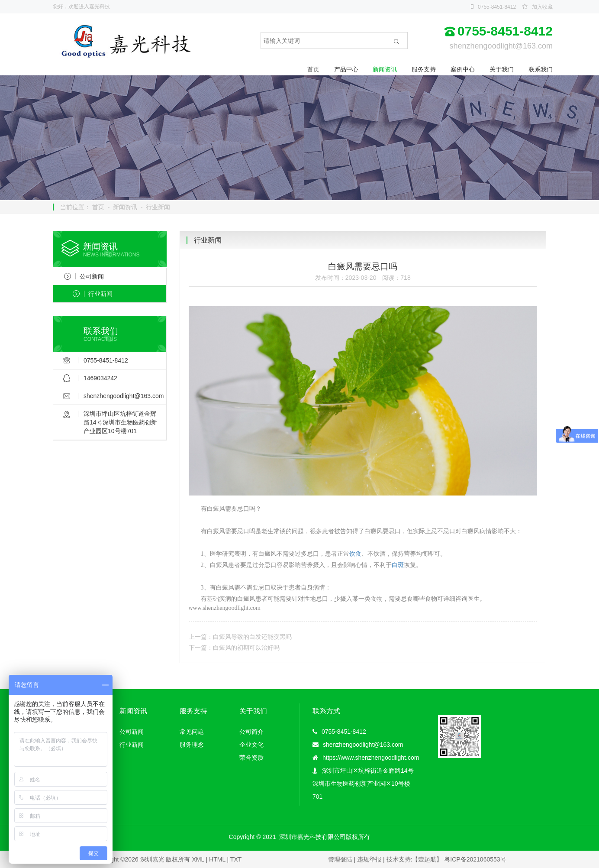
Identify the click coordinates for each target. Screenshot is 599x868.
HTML (217, 859)
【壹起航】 (427, 859)
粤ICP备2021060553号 (475, 859)
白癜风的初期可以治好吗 (246, 648)
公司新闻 (84, 276)
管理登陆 (340, 859)
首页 (313, 69)
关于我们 (502, 69)
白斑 (398, 565)
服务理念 (192, 745)
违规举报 (369, 859)
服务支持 (424, 69)
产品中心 (346, 69)
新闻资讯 (385, 69)
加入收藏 (542, 7)
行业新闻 (158, 207)
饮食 (355, 554)
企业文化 (251, 745)
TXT (236, 859)
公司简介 (251, 732)
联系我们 (541, 69)
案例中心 (463, 69)
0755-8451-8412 (497, 7)
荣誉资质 (251, 758)
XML (198, 859)
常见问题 (192, 732)
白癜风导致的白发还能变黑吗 (252, 637)
